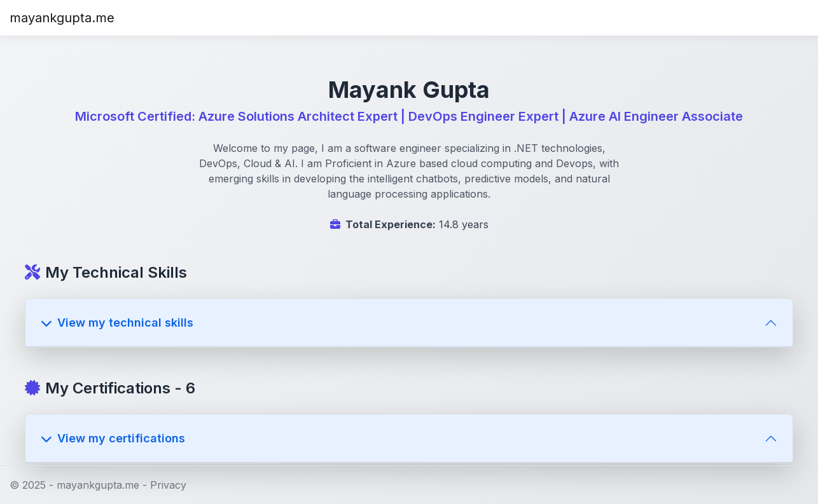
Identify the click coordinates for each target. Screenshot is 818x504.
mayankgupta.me (62, 18)
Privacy (168, 485)
